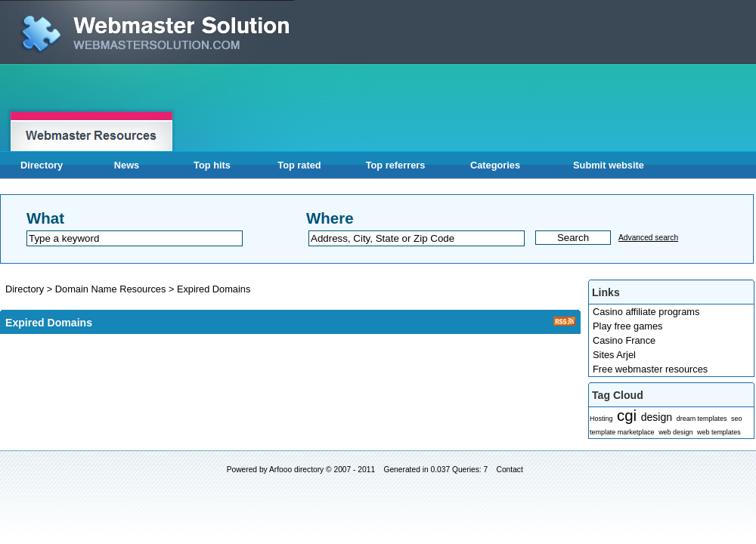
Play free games (627, 326)
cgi (627, 415)
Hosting (601, 419)
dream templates (702, 419)
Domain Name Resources (112, 289)
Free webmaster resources (650, 369)
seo (736, 419)
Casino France (624, 340)
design (657, 417)
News (127, 165)
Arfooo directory (296, 470)
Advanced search (648, 238)
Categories (495, 165)
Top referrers (396, 165)
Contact (510, 470)
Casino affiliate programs (646, 312)
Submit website (609, 165)
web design (675, 432)
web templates (719, 432)
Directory (42, 165)
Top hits (212, 165)
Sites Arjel (614, 355)
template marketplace (622, 432)
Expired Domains (214, 289)
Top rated (299, 165)
